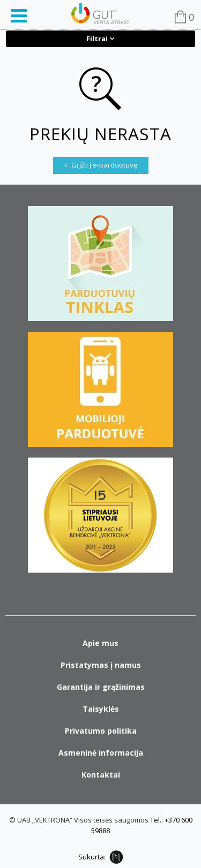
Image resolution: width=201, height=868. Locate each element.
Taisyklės (101, 709)
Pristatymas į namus (101, 665)
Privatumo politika (101, 731)
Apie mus (100, 643)
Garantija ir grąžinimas (101, 687)
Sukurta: (92, 857)
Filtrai (97, 39)
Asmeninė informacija (101, 753)
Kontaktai (101, 775)
